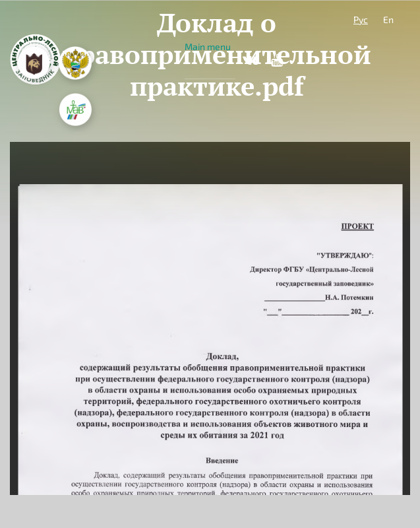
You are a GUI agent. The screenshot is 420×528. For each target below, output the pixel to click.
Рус (361, 19)
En (388, 19)
